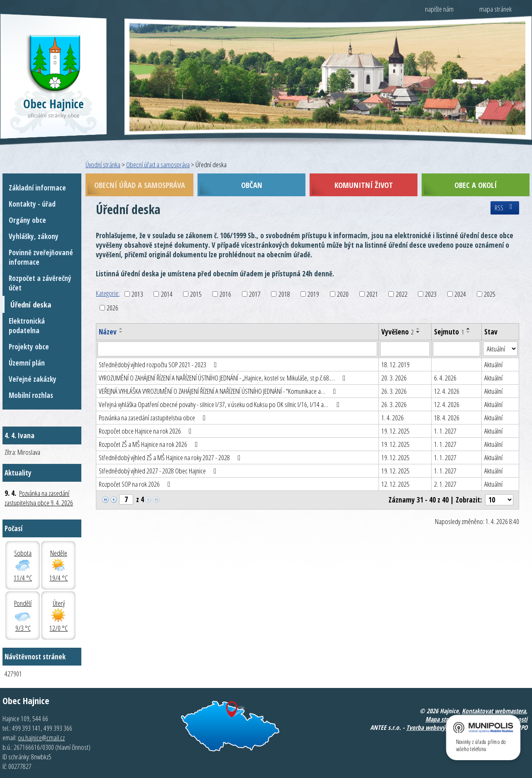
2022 (402, 294)
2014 (167, 294)
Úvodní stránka (103, 165)
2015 (196, 294)
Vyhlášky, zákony (34, 236)
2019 (313, 294)
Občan (252, 185)
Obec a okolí (476, 185)
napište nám (439, 9)
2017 (255, 294)
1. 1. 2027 (445, 431)
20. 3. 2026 (394, 378)
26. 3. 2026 (394, 391)
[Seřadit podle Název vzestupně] (121, 329)
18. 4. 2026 (447, 418)
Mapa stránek (443, 719)
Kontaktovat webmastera (494, 711)
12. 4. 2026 (447, 391)
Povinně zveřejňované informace (41, 257)
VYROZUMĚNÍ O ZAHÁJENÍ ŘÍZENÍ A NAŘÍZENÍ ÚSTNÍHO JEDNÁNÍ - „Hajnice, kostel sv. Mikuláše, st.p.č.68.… (224, 378)
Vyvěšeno (398, 332)
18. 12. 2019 (395, 365)
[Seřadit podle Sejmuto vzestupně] (469, 329)
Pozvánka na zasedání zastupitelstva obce (154, 418)
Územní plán (27, 363)
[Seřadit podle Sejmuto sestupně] (469, 332)
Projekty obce (29, 347)
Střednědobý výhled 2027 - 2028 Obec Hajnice (159, 471)
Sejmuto (449, 332)
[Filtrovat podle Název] (237, 349)
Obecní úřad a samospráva (158, 165)
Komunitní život (364, 185)
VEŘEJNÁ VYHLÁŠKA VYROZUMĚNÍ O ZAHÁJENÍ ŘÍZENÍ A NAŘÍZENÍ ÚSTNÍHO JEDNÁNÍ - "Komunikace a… (219, 391)
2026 (112, 308)
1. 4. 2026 (393, 418)
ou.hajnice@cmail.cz (41, 738)
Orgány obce (27, 220)
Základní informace (37, 188)
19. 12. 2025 (395, 431)
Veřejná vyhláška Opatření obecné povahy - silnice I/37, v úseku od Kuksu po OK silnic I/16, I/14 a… (220, 404)
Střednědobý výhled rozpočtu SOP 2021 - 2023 (159, 365)
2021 (372, 294)
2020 (343, 294)
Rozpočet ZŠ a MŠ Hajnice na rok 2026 (150, 444)
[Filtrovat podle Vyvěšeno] (405, 349)
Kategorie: (108, 293)
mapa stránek (495, 9)
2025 (490, 294)
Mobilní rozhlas (31, 395)
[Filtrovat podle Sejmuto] (456, 349)
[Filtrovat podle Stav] (500, 349)
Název (108, 332)
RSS (505, 208)
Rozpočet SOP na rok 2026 (136, 484)
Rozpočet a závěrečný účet (40, 283)
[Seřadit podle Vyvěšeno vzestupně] (418, 329)
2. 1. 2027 (445, 484)
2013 (137, 294)
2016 (225, 294)
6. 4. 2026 (445, 378)
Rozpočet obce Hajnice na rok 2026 (147, 431)
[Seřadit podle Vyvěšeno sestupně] (418, 332)
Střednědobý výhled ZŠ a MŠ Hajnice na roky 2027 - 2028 (171, 457)
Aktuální (493, 365)
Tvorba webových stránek (439, 727)
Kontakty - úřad (32, 204)
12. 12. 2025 (395, 484)
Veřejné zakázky (33, 379)
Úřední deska (31, 304)
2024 (460, 294)
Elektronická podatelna (27, 326)
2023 (431, 294)
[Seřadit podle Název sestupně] (121, 332)
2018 (284, 294)
